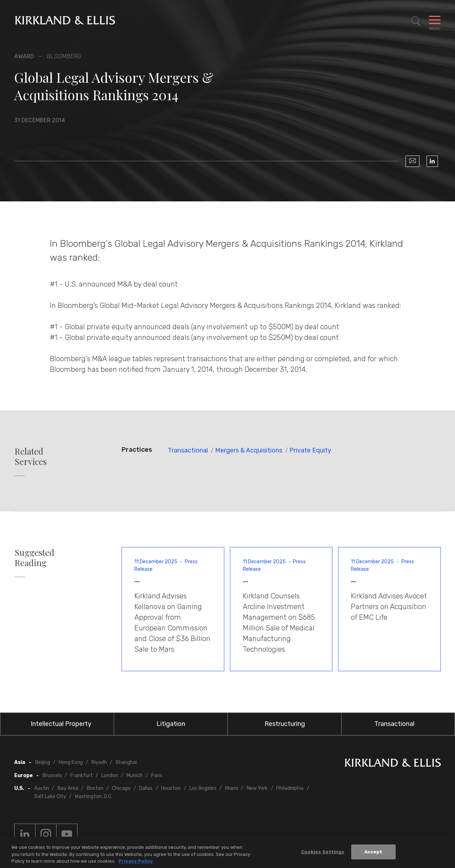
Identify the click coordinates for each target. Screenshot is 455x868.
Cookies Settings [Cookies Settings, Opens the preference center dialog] (323, 854)
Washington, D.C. (93, 796)
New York (257, 788)
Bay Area (68, 788)
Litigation (171, 724)
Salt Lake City (50, 796)
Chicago (121, 788)
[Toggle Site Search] (416, 21)
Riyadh (99, 762)
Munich (135, 775)
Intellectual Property (61, 724)
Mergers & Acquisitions (249, 450)
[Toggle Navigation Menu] (435, 21)
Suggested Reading (34, 558)
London (110, 775)
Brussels (52, 775)
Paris (157, 775)
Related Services (31, 456)
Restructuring (285, 724)
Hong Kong (71, 762)
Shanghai (126, 762)
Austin (42, 788)
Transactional (188, 450)
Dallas (146, 788)
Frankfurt (82, 775)
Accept (373, 854)
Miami (232, 788)
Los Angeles (203, 788)
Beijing (43, 762)
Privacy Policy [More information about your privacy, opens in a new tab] (136, 863)
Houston (171, 788)
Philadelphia (290, 788)
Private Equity (310, 450)
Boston (95, 788)
